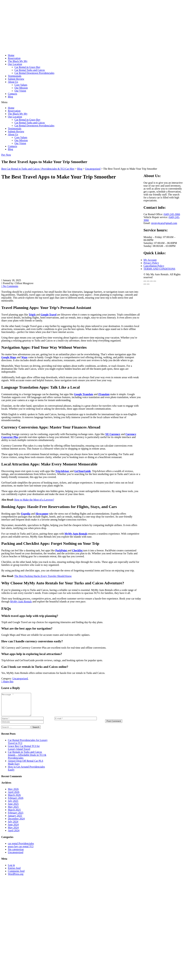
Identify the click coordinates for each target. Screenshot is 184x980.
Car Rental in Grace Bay (27, 67)
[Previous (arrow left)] (145, 284)
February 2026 (16, 802)
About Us (13, 82)
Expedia (26, 514)
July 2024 (13, 826)
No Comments (10, 286)
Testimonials (15, 76)
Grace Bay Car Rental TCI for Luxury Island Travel (24, 752)
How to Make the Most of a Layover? (34, 500)
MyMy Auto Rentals (76, 534)
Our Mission (21, 88)
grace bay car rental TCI (21, 851)
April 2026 (14, 796)
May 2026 (13, 794)
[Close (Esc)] (155, 281)
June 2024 (13, 829)
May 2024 (13, 832)
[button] (92, 102)
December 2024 (16, 823)
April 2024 (14, 835)
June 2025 (13, 808)
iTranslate (104, 394)
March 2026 (14, 799)
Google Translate (84, 394)
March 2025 (14, 814)
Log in (11, 870)
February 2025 (16, 817)
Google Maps (9, 357)
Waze (24, 357)
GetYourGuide (82, 471)
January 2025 (15, 820)
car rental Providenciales (21, 848)
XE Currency (113, 434)
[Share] (151, 281)
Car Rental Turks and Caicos (30, 70)
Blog (10, 97)
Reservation (14, 58)
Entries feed (14, 873)
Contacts (13, 94)
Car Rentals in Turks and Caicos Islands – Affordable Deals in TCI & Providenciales (27, 759)
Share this (7, 681)
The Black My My (18, 61)
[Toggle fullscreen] (148, 281)
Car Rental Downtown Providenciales (34, 73)
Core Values (21, 85)
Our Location (15, 64)
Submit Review (16, 79)
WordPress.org (16, 878)
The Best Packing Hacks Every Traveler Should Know (43, 576)
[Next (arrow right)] (148, 284)
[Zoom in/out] (145, 281)
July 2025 (13, 805)
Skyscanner (42, 514)
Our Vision (20, 91)
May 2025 (13, 811)
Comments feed (16, 875)
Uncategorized (16, 857)
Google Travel (49, 315)
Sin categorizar (16, 854)
